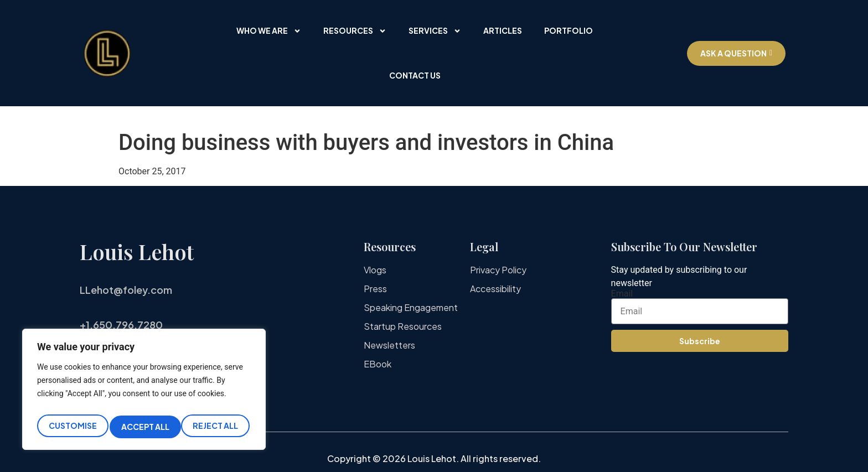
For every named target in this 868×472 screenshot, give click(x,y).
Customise (72, 427)
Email (622, 294)
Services (435, 31)
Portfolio (569, 30)
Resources (355, 31)
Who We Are (269, 31)
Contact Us (415, 75)
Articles (503, 30)
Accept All (216, 427)
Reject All (144, 427)
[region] (144, 393)
